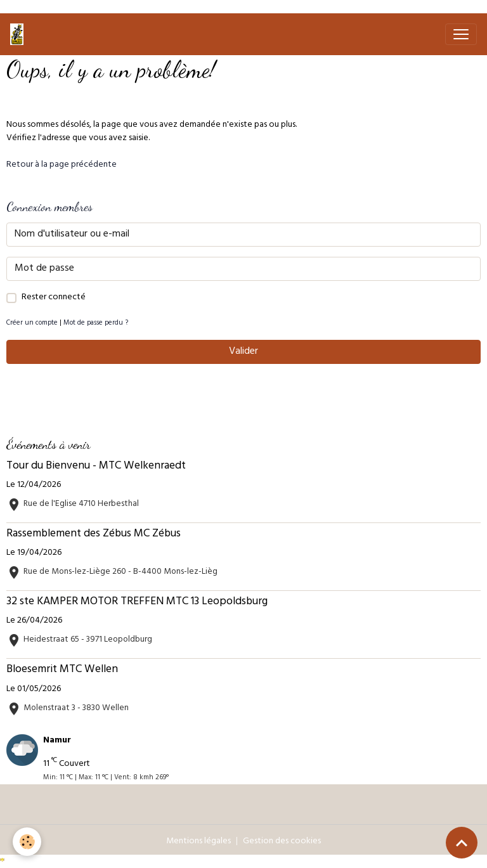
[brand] (19, 34)
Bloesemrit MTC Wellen (62, 670)
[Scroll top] (462, 843)
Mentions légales (198, 842)
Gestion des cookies (282, 842)
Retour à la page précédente (62, 165)
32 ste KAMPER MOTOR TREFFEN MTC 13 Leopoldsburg (137, 602)
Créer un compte (32, 324)
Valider (243, 352)
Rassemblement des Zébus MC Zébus (94, 534)
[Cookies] (27, 842)
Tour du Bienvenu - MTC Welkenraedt (96, 467)
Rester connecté (54, 298)
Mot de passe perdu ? (96, 324)
